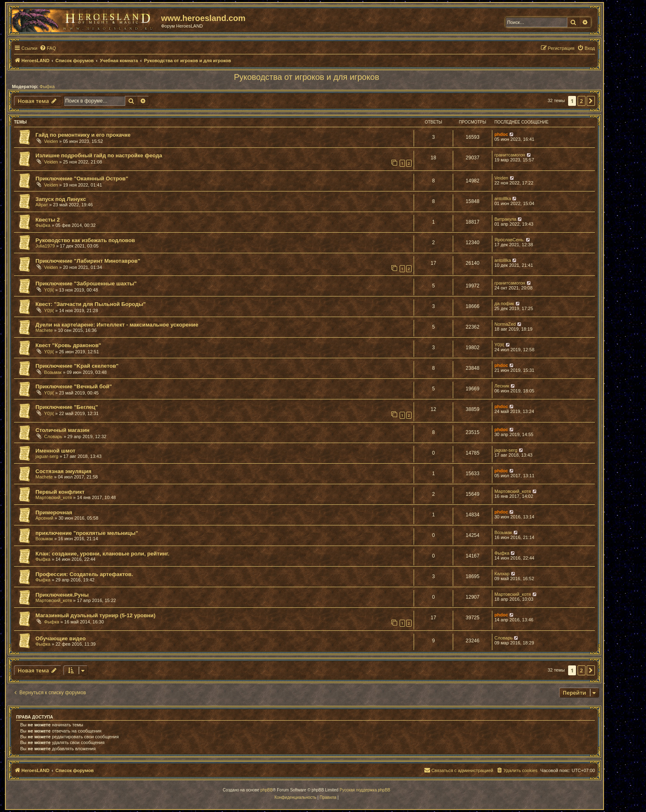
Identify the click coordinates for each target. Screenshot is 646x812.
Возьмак (53, 372)
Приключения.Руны (62, 595)
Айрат (42, 205)
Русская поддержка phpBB (365, 790)
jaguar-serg (47, 456)
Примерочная (54, 512)
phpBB (267, 790)
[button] (591, 101)
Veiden (51, 141)
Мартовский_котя (54, 497)
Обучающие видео (61, 638)
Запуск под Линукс (61, 199)
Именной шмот (55, 451)
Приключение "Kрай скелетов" (77, 366)
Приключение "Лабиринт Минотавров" (88, 261)
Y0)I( (49, 290)
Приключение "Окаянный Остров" (82, 178)
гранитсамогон (510, 155)
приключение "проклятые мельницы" (87, 533)
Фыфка (47, 86)
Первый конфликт (60, 492)
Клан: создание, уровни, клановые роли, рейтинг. (102, 554)
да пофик (504, 303)
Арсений (44, 518)
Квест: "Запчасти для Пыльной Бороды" (91, 304)
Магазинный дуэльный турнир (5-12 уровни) (95, 615)
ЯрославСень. (509, 240)
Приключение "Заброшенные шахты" (86, 283)
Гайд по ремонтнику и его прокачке (83, 135)
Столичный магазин (62, 430)
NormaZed (505, 324)
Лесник (502, 386)
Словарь (53, 436)
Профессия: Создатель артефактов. (84, 574)
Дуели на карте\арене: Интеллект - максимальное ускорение (117, 325)
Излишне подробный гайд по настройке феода (99, 155)
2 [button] (582, 101)
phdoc (501, 134)
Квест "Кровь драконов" (68, 345)
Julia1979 (45, 246)
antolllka (503, 198)
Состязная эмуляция (63, 471)
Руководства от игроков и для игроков (307, 77)
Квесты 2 (48, 220)
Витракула (506, 219)
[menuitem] (48, 48)
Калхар (502, 574)
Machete (44, 330)
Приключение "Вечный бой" (74, 386)
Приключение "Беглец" (67, 407)
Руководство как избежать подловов (85, 240)
